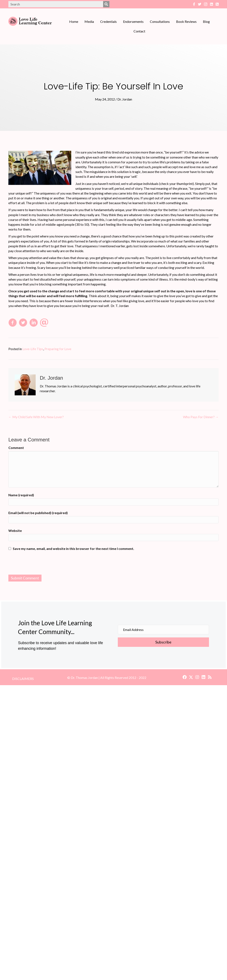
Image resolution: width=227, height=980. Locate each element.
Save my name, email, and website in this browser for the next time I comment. (73, 549)
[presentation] (114, 563)
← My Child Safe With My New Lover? (36, 417)
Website (15, 531)
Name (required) (21, 495)
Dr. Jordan (125, 99)
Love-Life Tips (33, 349)
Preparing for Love (58, 349)
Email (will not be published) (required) (38, 513)
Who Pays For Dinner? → (201, 417)
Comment (16, 448)
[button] (185, 677)
